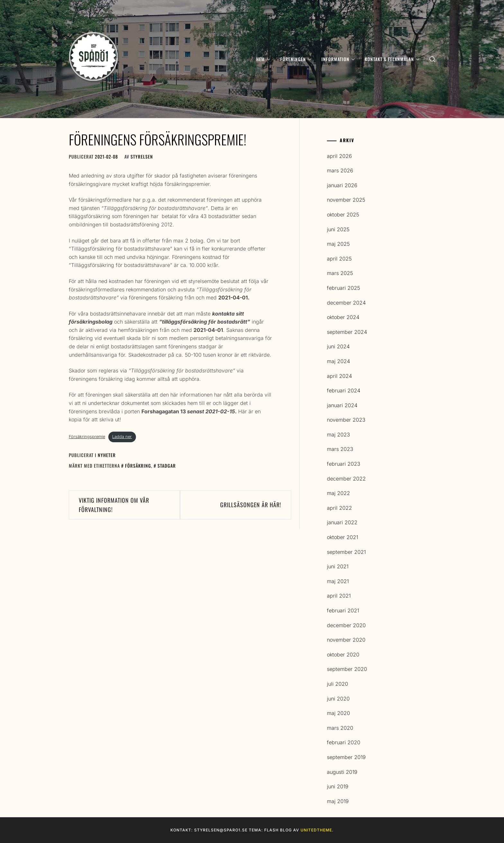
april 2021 (339, 596)
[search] (432, 59)
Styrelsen (142, 156)
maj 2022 (338, 493)
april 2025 (339, 259)
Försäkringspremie (87, 437)
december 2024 (346, 303)
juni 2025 (338, 229)
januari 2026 (342, 185)
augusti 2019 (342, 772)
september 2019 (346, 757)
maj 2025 (338, 244)
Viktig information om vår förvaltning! (114, 505)
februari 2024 (344, 390)
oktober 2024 (343, 317)
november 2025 (346, 200)
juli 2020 (337, 684)
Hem (263, 59)
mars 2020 (340, 728)
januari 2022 (342, 522)
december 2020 (346, 625)
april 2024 (339, 376)
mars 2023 (340, 449)
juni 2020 (338, 699)
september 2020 (347, 669)
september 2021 (346, 552)
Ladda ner (122, 437)
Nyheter (107, 455)
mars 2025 (340, 273)
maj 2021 (338, 581)
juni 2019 (338, 786)
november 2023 (346, 420)
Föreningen (296, 59)
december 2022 (346, 479)
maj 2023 (338, 435)
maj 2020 (338, 713)
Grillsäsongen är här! (251, 505)
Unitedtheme (316, 830)
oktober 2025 (343, 215)
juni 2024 (338, 346)
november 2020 (346, 640)
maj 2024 (338, 361)
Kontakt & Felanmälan (392, 59)
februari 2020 (344, 742)
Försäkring (138, 466)
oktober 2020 (343, 655)
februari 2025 (343, 288)
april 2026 (339, 156)
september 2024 (347, 332)
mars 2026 (340, 170)
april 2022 (339, 508)
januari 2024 (342, 405)
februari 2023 (344, 464)
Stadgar (167, 466)
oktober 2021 (342, 537)
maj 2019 (338, 801)
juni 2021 (338, 566)
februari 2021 (343, 610)
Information (338, 59)
